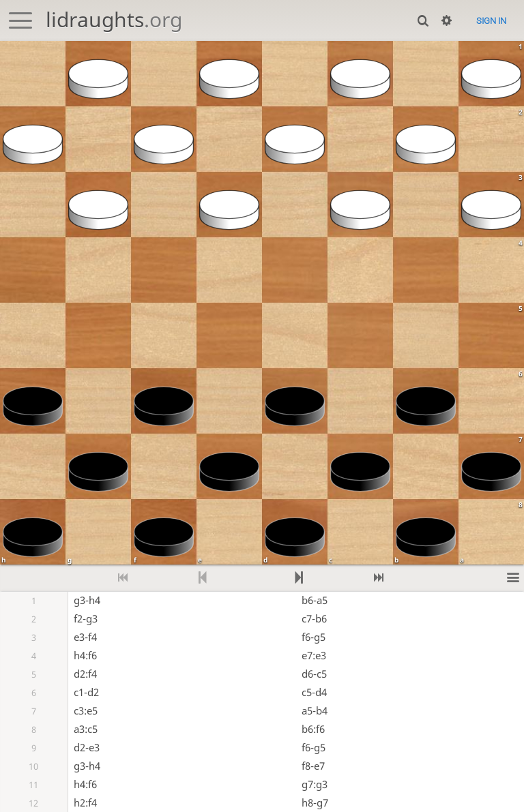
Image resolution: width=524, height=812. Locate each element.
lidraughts (114, 19)
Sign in (491, 21)
